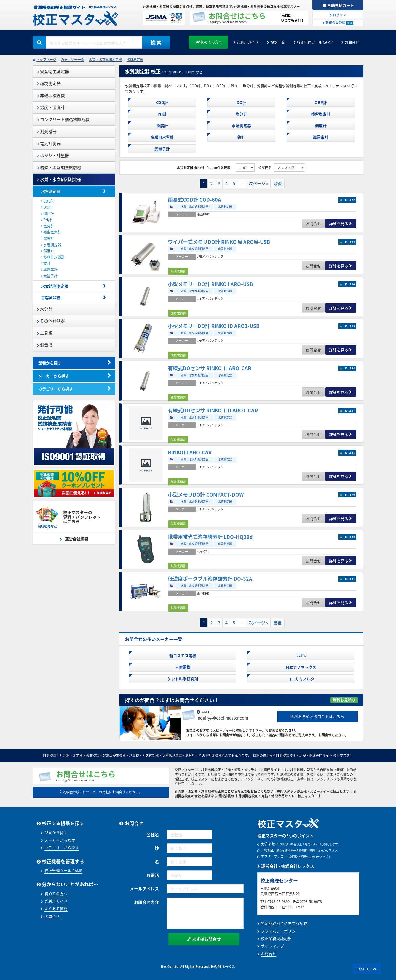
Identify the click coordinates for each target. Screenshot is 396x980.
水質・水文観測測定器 (105, 60)
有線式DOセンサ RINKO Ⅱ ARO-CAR (210, 368)
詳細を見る (339, 223)
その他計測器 (51, 321)
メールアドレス (144, 889)
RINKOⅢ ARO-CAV (190, 452)
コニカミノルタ (300, 679)
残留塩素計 (51, 232)
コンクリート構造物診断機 (63, 119)
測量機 (45, 345)
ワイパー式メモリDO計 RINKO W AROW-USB (219, 242)
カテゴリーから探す (56, 389)
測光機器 (47, 131)
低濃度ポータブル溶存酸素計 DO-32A (210, 579)
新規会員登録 (338, 23)
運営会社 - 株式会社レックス (286, 866)
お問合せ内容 (146, 902)
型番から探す (50, 363)
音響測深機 (51, 297)
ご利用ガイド (248, 42)
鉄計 (46, 263)
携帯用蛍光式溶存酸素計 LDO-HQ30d (210, 537)
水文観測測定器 (55, 286)
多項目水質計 (53, 257)
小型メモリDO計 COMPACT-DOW (206, 495)
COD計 (48, 201)
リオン (300, 656)
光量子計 (49, 275)
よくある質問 (56, 909)
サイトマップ (272, 946)
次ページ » (258, 183)
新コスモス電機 (182, 656)
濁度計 (48, 251)
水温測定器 (51, 245)
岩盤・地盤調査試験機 (59, 167)
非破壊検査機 (51, 95)
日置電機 (182, 667)
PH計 (46, 219)
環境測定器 (49, 83)
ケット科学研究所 (182, 679)
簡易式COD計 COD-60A (195, 200)
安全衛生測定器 (53, 71)
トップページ (46, 60)
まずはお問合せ (204, 939)
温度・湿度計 (51, 107)
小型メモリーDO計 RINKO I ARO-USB (210, 284)
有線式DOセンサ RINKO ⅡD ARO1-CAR (213, 410)
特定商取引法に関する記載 (284, 923)
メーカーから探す (54, 376)
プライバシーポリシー (280, 931)
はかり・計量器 (53, 155)
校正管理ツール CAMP (315, 42)
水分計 (45, 309)
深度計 (48, 238)
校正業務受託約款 (276, 938)
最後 (277, 183)
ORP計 (48, 213)
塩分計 (48, 226)
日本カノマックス (300, 667)
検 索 (156, 42)
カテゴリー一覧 (73, 60)
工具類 (45, 333)
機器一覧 (278, 42)
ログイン (338, 15)
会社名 (153, 835)
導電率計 (49, 269)
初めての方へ (209, 42)
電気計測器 (49, 143)
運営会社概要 (76, 539)
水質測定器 (135, 60)
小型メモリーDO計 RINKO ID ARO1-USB (214, 326)
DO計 (47, 207)
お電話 (153, 875)
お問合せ (352, 42)
